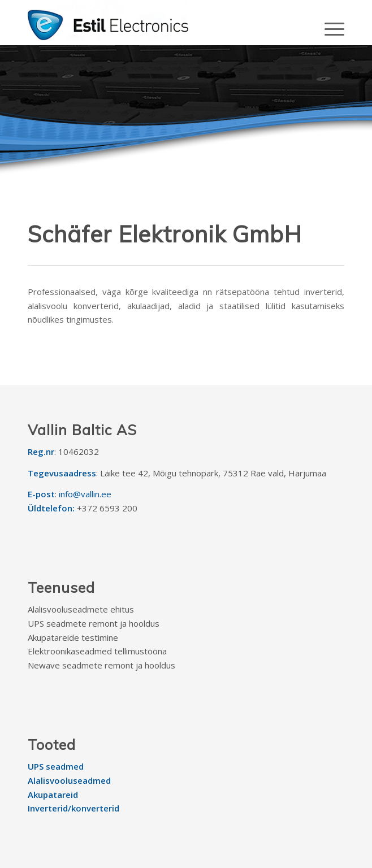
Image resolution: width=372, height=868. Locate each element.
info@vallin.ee (85, 494)
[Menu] (329, 28)
